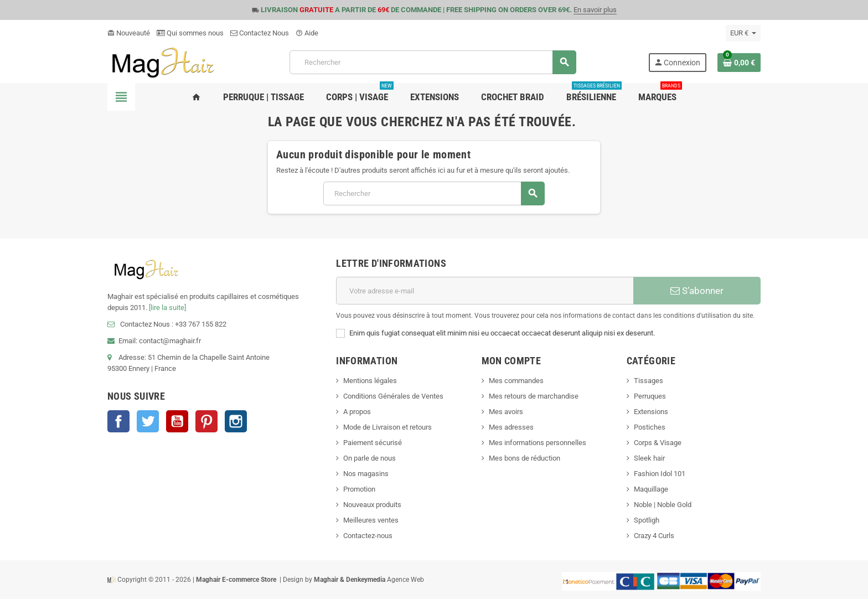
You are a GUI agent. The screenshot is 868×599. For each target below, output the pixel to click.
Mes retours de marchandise (534, 396)
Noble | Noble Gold (663, 505)
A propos (357, 412)
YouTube (177, 421)
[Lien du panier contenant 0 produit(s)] (739, 63)
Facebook (118, 421)
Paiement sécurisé (373, 443)
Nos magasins (366, 474)
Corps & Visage (658, 443)
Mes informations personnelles (538, 443)
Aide (307, 33)
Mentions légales (370, 381)
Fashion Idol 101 (660, 474)
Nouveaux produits (372, 505)
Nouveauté (129, 33)
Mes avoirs (506, 412)
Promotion (359, 489)
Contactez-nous (368, 536)
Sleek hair (649, 458)
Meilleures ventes (371, 520)
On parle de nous (370, 458)
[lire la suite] (167, 308)
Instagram (236, 421)
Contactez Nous (260, 33)
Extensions (651, 412)
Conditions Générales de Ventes (393, 396)
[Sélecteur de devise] (743, 33)
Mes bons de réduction (525, 458)
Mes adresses (511, 427)
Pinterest (206, 421)
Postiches (650, 427)
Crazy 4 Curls (654, 536)
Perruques (650, 396)
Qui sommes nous (190, 33)
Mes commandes (516, 381)
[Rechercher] (433, 62)
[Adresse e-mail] (485, 291)
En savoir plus (595, 10)
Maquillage (651, 489)
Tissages (649, 381)
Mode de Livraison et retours (387, 427)
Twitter (148, 421)
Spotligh (647, 520)
